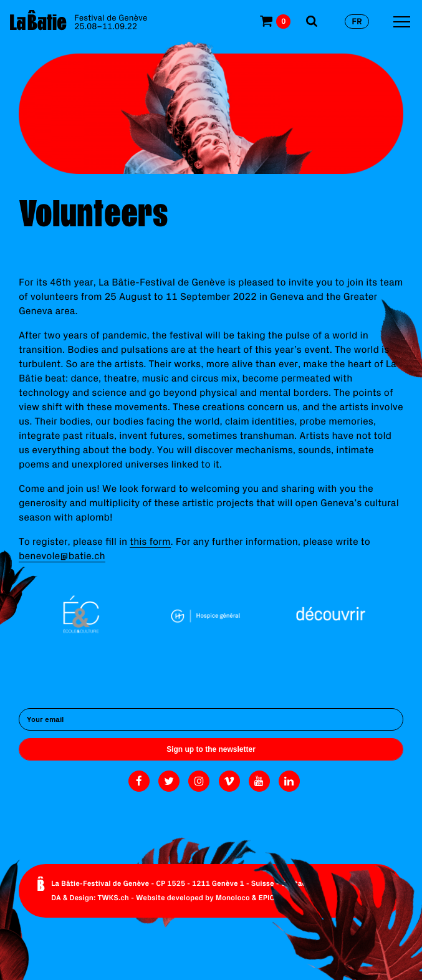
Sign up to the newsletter (211, 749)
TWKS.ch (113, 898)
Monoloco (233, 898)
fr (357, 21)
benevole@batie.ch (62, 556)
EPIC (266, 898)
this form (150, 542)
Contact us (300, 884)
